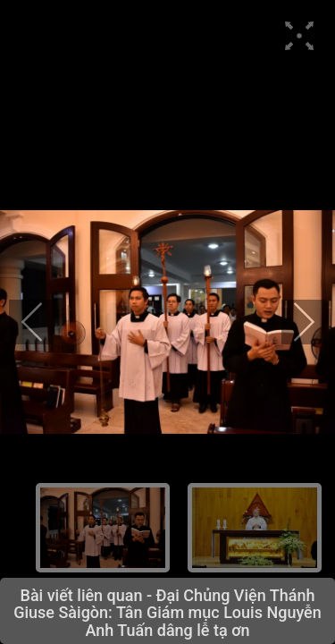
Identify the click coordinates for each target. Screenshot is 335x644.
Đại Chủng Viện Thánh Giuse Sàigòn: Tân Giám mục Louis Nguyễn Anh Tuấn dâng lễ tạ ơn (167, 613)
